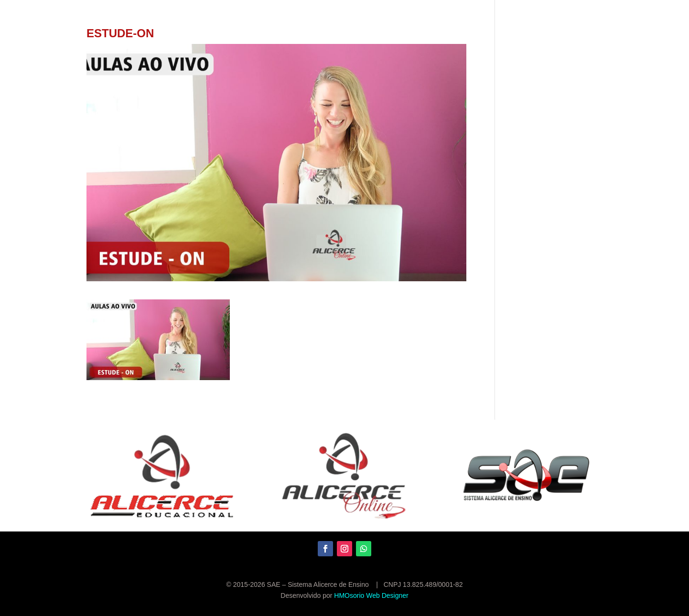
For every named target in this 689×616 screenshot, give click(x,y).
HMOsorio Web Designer (371, 595)
